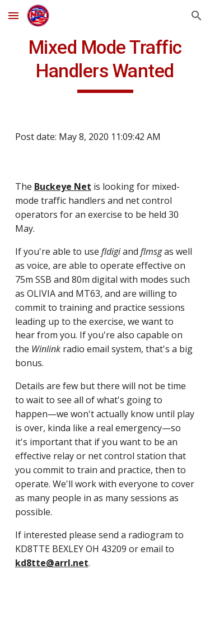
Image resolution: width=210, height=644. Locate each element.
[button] (13, 15)
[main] (105, 64)
